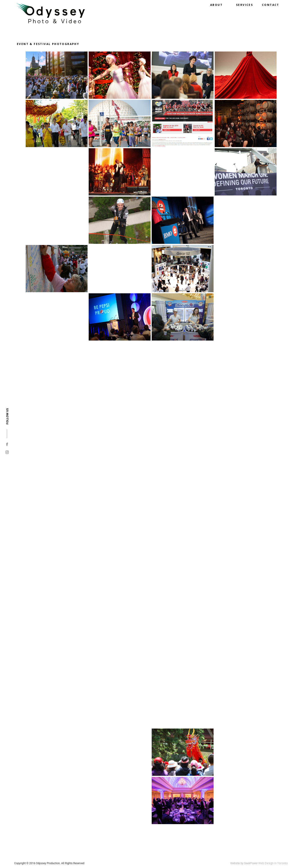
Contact (271, 5)
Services (245, 5)
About (216, 5)
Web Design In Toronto (273, 863)
